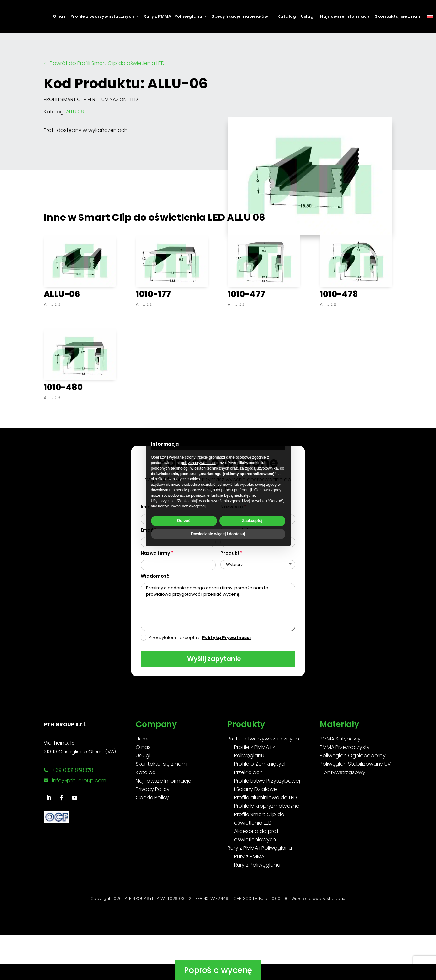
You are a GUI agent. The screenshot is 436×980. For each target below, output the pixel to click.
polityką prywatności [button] (198, 463)
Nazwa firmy (155, 553)
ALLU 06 (75, 112)
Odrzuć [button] (184, 521)
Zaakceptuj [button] (252, 521)
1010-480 (63, 387)
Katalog (287, 16)
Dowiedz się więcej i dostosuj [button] (218, 534)
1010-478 (339, 294)
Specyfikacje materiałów (242, 16)
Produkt (230, 553)
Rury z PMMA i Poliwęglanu (175, 16)
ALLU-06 (62, 294)
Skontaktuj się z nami (399, 16)
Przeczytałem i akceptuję (196, 638)
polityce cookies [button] (186, 479)
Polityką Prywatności (226, 638)
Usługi (308, 16)
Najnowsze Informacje (345, 16)
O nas (59, 16)
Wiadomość (155, 576)
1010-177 (153, 294)
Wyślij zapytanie (214, 659)
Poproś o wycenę (218, 941)
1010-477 (246, 294)
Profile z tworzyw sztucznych (104, 16)
